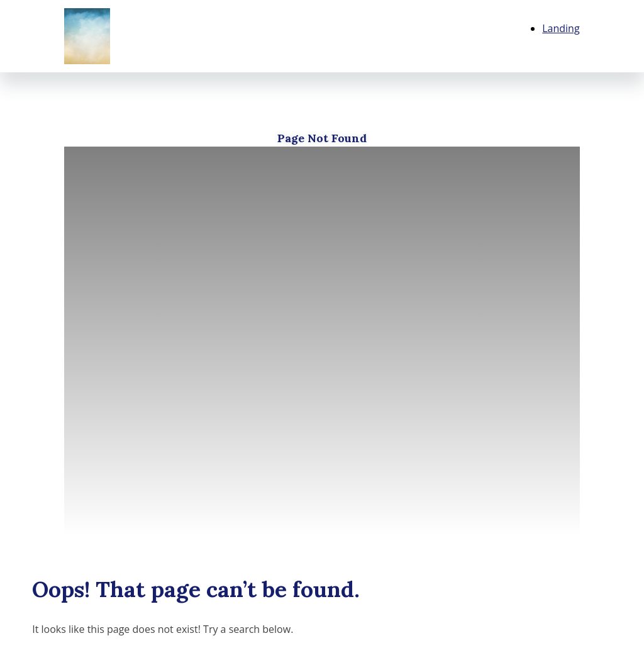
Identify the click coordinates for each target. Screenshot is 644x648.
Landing (561, 28)
